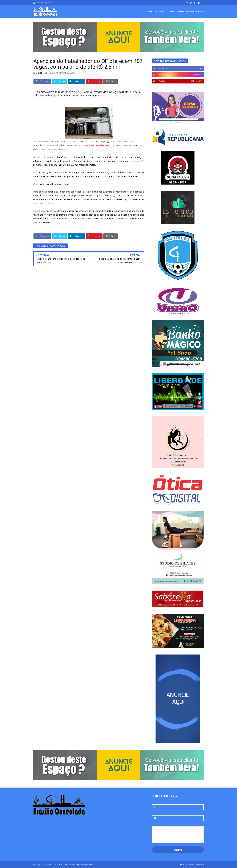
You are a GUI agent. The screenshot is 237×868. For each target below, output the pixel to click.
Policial (190, 12)
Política (200, 12)
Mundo (171, 12)
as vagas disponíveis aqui (55, 184)
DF (156, 12)
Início (150, 12)
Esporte (180, 12)
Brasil (162, 12)
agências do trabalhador (98, 145)
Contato (200, 864)
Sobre (191, 864)
